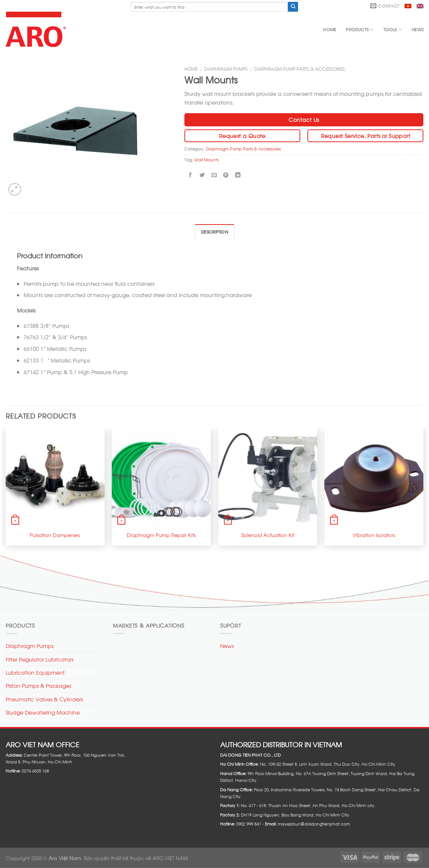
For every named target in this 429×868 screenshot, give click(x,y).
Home (329, 29)
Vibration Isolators (374, 535)
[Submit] (293, 7)
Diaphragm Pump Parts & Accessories (300, 68)
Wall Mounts (206, 159)
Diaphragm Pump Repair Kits (161, 535)
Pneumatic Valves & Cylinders (44, 699)
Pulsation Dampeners (55, 535)
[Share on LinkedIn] (238, 175)
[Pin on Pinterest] (226, 175)
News (418, 29)
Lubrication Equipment (35, 672)
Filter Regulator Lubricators (40, 659)
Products (360, 30)
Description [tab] (214, 232)
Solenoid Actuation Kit (268, 535)
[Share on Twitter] (202, 175)
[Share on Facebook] (190, 175)
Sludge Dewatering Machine (43, 712)
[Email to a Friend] (214, 175)
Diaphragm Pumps (226, 68)
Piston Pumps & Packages (38, 685)
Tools (393, 30)
